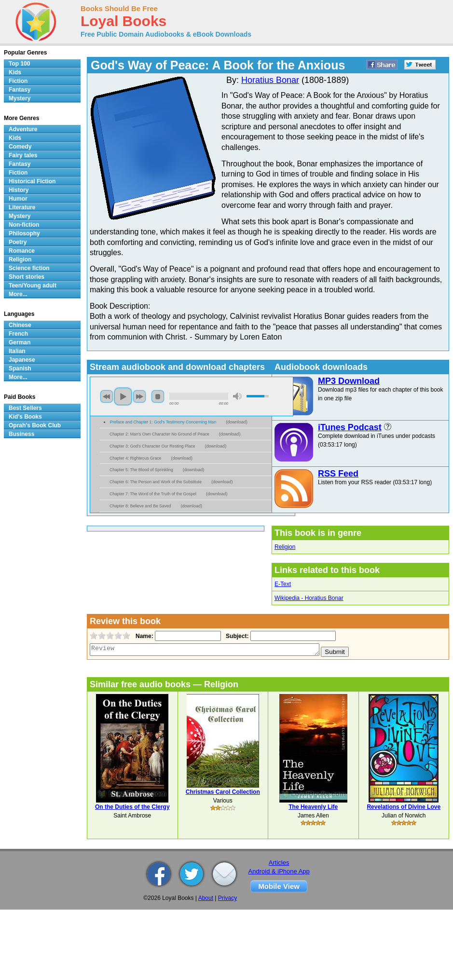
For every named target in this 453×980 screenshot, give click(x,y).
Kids (15, 72)
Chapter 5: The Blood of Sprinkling (141, 470)
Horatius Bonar (270, 80)
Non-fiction (24, 225)
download (237, 422)
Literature (22, 207)
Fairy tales (23, 155)
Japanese (22, 360)
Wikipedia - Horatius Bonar (309, 598)
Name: (144, 636)
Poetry (18, 242)
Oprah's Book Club (35, 425)
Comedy (20, 147)
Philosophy (24, 233)
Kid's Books (25, 417)
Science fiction (29, 268)
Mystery (20, 98)
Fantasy (20, 90)
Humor (18, 199)
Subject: (236, 636)
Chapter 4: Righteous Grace (135, 458)
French (18, 334)
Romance (22, 251)
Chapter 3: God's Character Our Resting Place (152, 446)
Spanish (20, 368)
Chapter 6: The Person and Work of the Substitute (156, 482)
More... (18, 294)
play (123, 396)
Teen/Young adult (33, 286)
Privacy (227, 898)
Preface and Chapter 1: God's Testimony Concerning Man (163, 422)
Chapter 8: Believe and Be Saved (140, 506)
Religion (285, 547)
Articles (279, 863)
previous (107, 396)
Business (21, 434)
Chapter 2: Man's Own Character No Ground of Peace (159, 434)
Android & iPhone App (279, 871)
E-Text (283, 584)
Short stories (27, 277)
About (206, 898)
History (19, 190)
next (139, 396)
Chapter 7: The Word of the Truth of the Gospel (153, 494)
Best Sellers (25, 408)
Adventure (23, 129)
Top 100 (19, 64)
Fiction (18, 81)
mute (237, 396)
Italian (17, 351)
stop (158, 396)
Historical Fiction (32, 181)
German (20, 342)
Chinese (20, 325)
